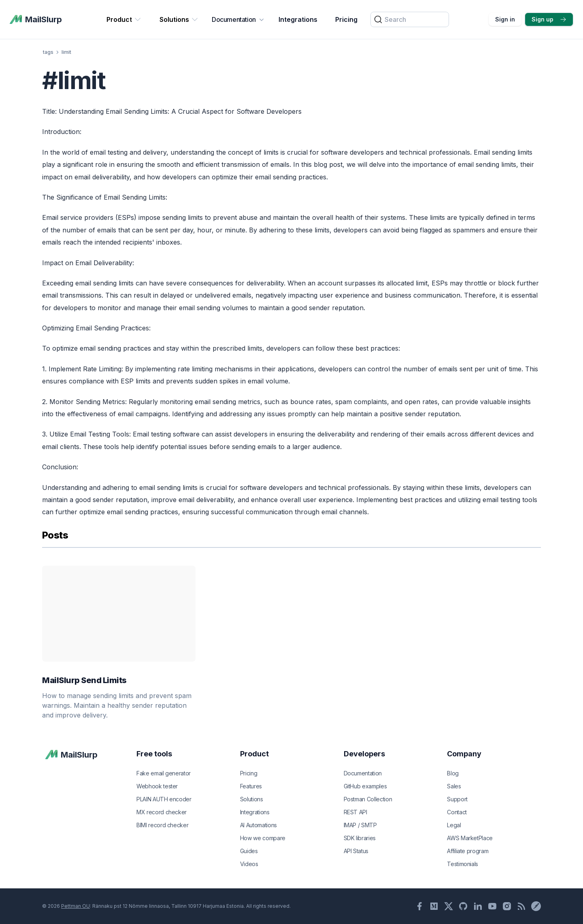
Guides (249, 851)
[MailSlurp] (36, 19)
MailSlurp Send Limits (119, 680)
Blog (453, 773)
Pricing (346, 19)
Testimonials (463, 864)
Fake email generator (164, 773)
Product (124, 19)
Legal (454, 825)
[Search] (410, 19)
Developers (364, 754)
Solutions (179, 19)
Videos (249, 864)
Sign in (505, 19)
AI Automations (259, 825)
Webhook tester (157, 786)
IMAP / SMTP (360, 825)
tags (48, 52)
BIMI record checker (162, 825)
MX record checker (162, 812)
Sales (454, 786)
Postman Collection (368, 799)
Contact (457, 812)
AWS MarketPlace (470, 838)
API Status (356, 851)
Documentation (239, 19)
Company (464, 754)
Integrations (298, 19)
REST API (355, 812)
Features (251, 786)
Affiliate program (468, 851)
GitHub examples (365, 786)
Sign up (549, 19)
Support (457, 799)
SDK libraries (360, 838)
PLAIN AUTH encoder (164, 799)
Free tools (154, 754)
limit (66, 52)
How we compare (263, 838)
